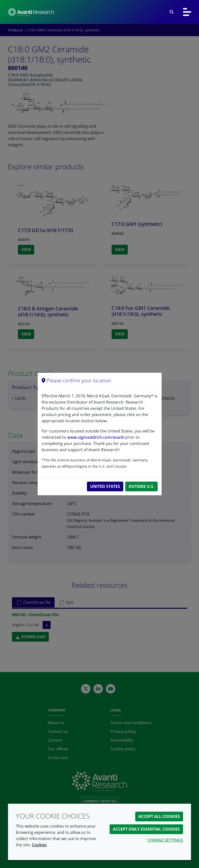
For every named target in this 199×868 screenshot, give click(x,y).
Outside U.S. (141, 486)
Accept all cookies (159, 816)
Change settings (165, 840)
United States (105, 486)
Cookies (39, 845)
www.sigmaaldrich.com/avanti (96, 437)
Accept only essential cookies (146, 829)
